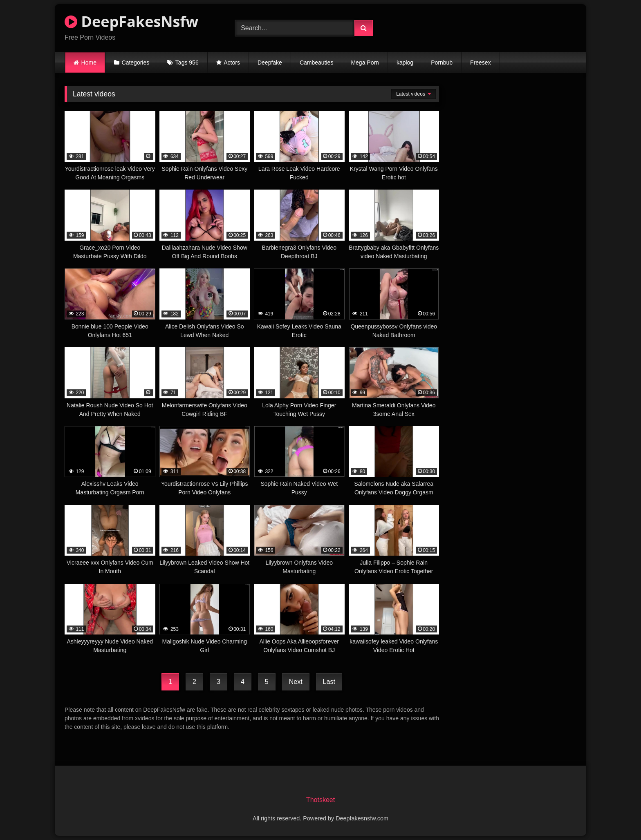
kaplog (405, 63)
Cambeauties (317, 63)
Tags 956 (187, 63)
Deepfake (270, 63)
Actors (232, 63)
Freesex (481, 63)
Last (329, 682)
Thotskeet (320, 800)
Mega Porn (365, 63)
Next (296, 682)
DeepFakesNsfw (131, 21)
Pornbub (442, 63)
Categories (136, 63)
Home (89, 63)
